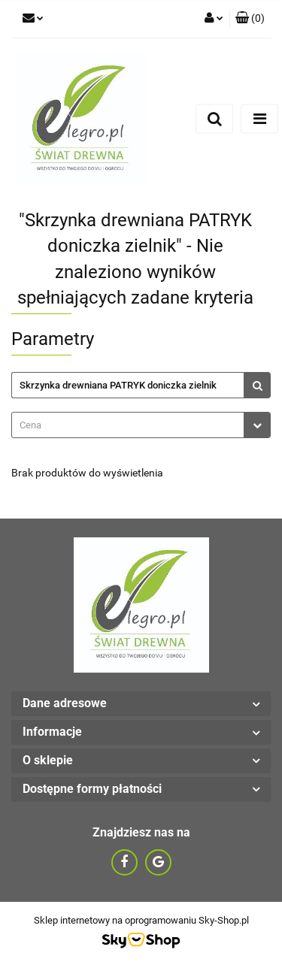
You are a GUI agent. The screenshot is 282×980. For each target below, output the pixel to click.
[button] (250, 19)
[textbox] (128, 425)
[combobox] (141, 425)
